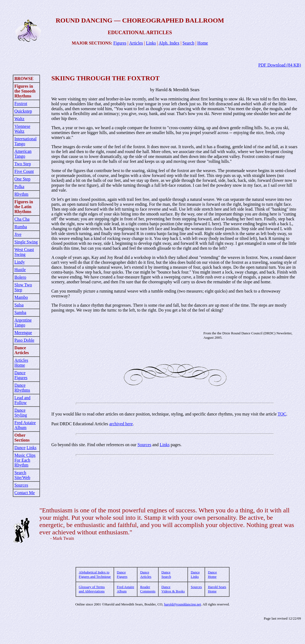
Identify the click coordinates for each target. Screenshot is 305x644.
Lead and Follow (22, 400)
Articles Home (21, 363)
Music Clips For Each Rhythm (25, 460)
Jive (18, 234)
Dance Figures (21, 375)
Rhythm (21, 194)
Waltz (19, 119)
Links (151, 43)
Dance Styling (21, 413)
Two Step (23, 164)
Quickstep (23, 111)
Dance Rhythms (22, 388)
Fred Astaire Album (25, 425)
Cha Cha (22, 219)
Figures (120, 43)
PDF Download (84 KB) (280, 65)
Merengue (23, 333)
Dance (20, 448)
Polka (19, 187)
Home (203, 43)
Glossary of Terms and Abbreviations (92, 589)
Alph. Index (169, 43)
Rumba (21, 227)
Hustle (20, 270)
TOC (282, 414)
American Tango (23, 154)
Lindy (20, 262)
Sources (21, 485)
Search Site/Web (22, 475)
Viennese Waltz (22, 129)
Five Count (24, 171)
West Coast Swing (24, 252)
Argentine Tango (23, 323)
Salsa (19, 305)
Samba (20, 313)
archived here (121, 424)
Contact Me (25, 493)
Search (188, 43)
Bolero (20, 277)
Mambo (21, 297)
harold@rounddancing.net (183, 604)
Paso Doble (24, 340)
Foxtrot (21, 104)
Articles (136, 43)
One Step (22, 179)
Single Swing (26, 242)
